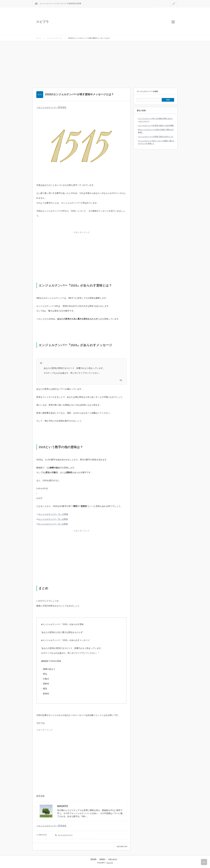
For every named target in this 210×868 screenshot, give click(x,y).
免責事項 (102, 859)
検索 (177, 1)
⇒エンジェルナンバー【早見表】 (52, 107)
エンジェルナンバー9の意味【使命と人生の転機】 (156, 125)
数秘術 (71, 4)
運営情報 (93, 859)
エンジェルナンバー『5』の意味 (53, 519)
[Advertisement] (105, 63)
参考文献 (40, 796)
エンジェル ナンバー (48, 4)
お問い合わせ (113, 859)
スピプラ (43, 22)
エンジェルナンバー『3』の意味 (53, 524)
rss (173, 22)
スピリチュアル (62, 4)
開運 (79, 4)
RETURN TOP (122, 847)
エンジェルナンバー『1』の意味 (53, 514)
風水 (76, 4)
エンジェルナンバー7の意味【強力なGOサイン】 (156, 137)
